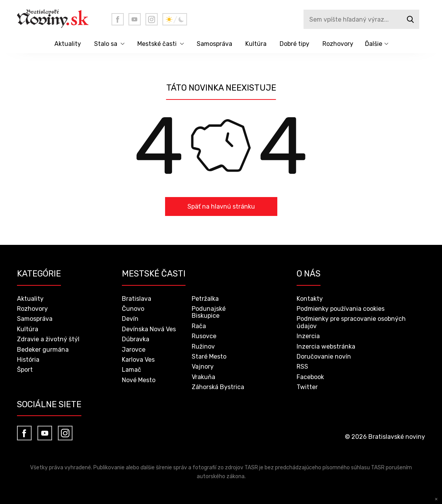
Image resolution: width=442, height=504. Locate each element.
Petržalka (205, 299)
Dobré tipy (294, 44)
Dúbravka (136, 339)
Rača (199, 326)
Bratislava (137, 299)
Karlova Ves (138, 360)
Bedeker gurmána (43, 350)
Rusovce (204, 336)
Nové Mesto (139, 380)
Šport (25, 370)
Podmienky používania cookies (341, 309)
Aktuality (68, 44)
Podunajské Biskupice (209, 312)
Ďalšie (374, 44)
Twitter (307, 387)
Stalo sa (106, 44)
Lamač (132, 370)
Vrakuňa (203, 377)
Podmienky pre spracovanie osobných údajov (351, 322)
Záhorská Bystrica (218, 387)
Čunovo (133, 309)
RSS (302, 367)
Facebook (310, 377)
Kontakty (310, 299)
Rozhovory (338, 44)
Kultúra (256, 44)
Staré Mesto (209, 357)
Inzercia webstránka (326, 346)
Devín (130, 319)
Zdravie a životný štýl (48, 339)
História (28, 360)
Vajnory (203, 367)
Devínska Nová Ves (149, 329)
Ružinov (203, 346)
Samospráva (214, 44)
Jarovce (134, 350)
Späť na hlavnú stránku (221, 206)
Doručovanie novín (324, 357)
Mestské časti (157, 44)
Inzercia (308, 336)
